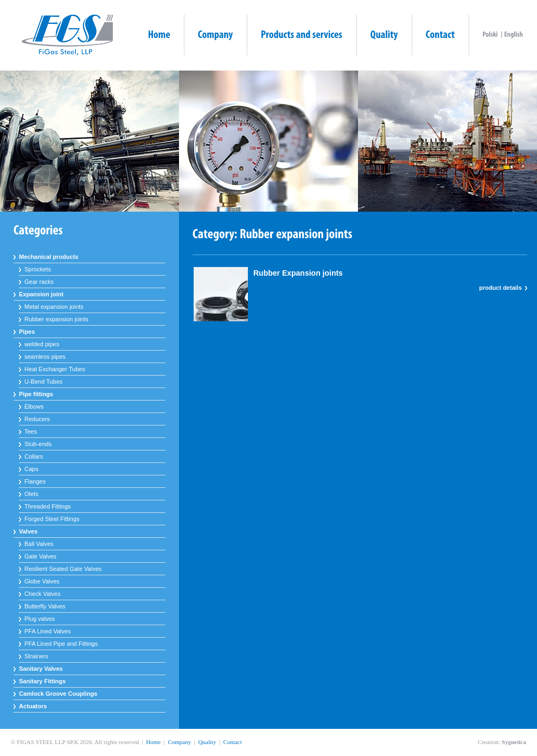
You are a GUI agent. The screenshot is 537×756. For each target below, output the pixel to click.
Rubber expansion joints (56, 319)
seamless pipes (45, 357)
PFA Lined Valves (47, 631)
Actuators (33, 706)
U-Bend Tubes (43, 382)
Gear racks (39, 282)
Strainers (36, 656)
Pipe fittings (36, 394)
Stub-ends (38, 444)
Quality (207, 742)
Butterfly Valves (45, 606)
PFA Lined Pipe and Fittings (61, 644)
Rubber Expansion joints (298, 273)
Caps (31, 469)
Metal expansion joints (54, 307)
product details (500, 288)
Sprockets (38, 269)
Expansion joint (41, 294)
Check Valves (42, 594)
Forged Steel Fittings (52, 519)
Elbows (34, 406)
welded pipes (42, 344)
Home (153, 742)
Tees (31, 431)
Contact (233, 742)
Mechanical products (49, 257)
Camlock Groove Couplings (58, 694)
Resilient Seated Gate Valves (63, 569)
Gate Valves (40, 556)
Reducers (37, 419)
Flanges (35, 481)
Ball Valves (39, 544)
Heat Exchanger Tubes (55, 369)
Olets (31, 494)
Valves (28, 531)
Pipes (27, 332)
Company (179, 742)
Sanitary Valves (41, 669)
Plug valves (40, 619)
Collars (34, 456)
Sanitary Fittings (42, 681)
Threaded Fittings (48, 506)
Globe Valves (42, 581)
